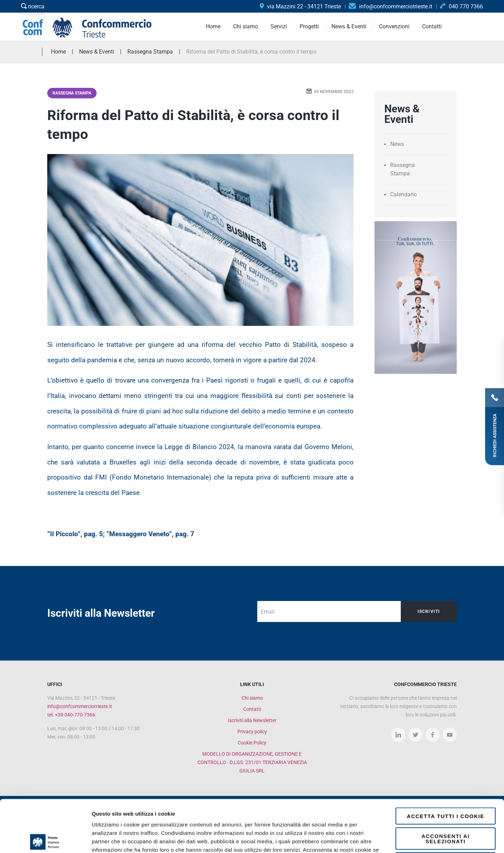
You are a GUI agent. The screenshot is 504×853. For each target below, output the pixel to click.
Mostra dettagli (372, 839)
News (397, 144)
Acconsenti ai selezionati (445, 786)
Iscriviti (429, 611)
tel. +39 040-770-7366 (71, 715)
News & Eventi (97, 52)
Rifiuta (446, 809)
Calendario (404, 194)
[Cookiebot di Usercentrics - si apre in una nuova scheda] (45, 839)
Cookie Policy (252, 743)
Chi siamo (252, 698)
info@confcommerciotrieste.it (80, 706)
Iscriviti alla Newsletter (252, 720)
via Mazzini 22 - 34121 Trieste (300, 6)
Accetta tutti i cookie (445, 764)
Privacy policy (252, 732)
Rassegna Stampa (72, 93)
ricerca (33, 6)
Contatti (252, 709)
